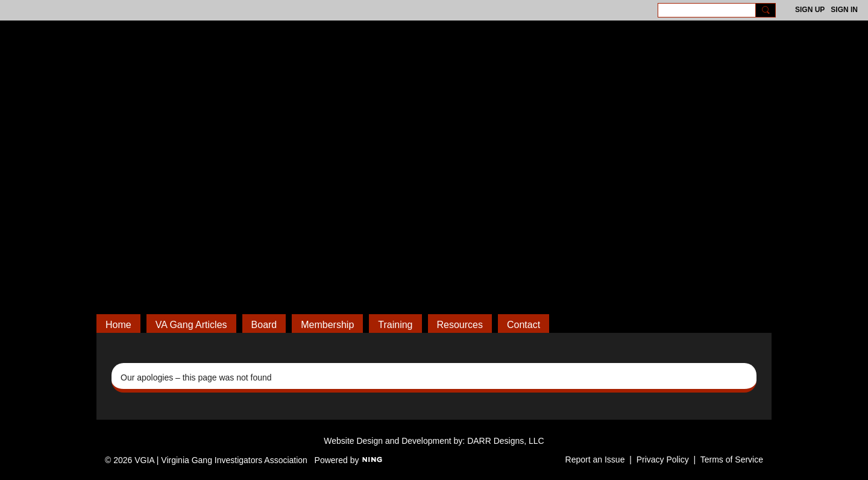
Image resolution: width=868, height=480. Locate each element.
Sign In (844, 10)
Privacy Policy (663, 459)
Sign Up (810, 10)
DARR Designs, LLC (506, 441)
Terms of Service (732, 459)
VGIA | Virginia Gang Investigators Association (434, 102)
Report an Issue (595, 459)
